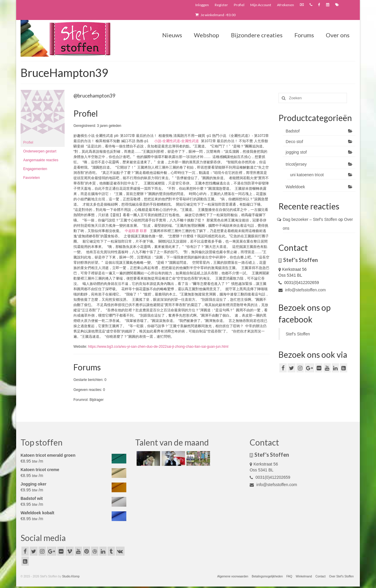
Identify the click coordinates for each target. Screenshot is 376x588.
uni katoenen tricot (307, 175)
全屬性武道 (171, 141)
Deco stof (294, 142)
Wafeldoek (296, 187)
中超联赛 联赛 (136, 231)
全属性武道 (190, 141)
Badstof (293, 131)
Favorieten (32, 178)
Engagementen (35, 169)
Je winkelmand (215, 15)
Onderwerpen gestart (40, 151)
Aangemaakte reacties (41, 160)
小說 (158, 141)
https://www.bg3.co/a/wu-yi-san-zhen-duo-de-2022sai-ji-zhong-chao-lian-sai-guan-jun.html (158, 347)
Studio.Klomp (71, 576)
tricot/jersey (296, 164)
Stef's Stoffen (298, 334)
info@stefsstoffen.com (302, 290)
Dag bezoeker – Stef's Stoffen (310, 219)
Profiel (28, 142)
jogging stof (296, 152)
